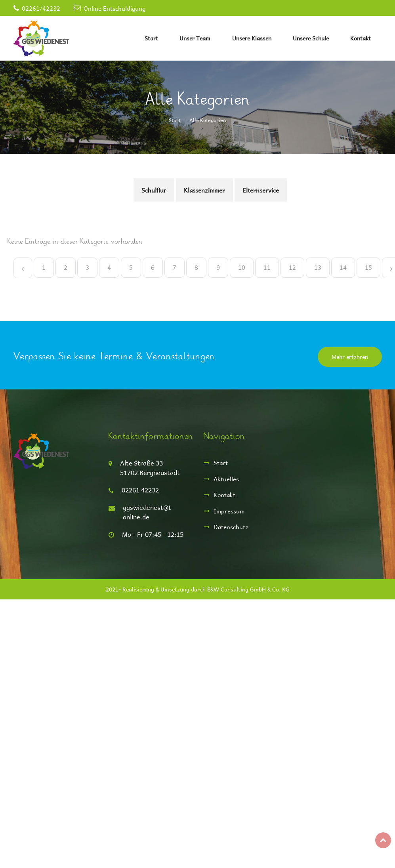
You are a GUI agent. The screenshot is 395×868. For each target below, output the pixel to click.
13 (318, 267)
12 (292, 267)
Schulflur (154, 190)
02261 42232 (140, 490)
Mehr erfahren (350, 357)
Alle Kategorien (208, 120)
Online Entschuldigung (114, 8)
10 (242, 267)
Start (151, 38)
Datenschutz (231, 527)
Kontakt (361, 38)
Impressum (229, 511)
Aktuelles (226, 479)
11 (267, 267)
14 (343, 267)
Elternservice (261, 190)
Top (383, 840)
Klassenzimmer (204, 190)
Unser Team (195, 38)
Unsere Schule (311, 38)
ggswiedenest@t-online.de (148, 512)
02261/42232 (41, 8)
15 (368, 267)
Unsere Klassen (252, 38)
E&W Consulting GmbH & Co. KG (248, 589)
